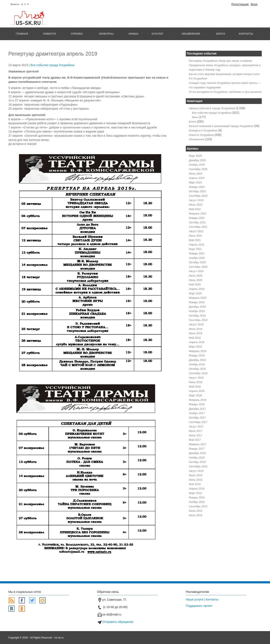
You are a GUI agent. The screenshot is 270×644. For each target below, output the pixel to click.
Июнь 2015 (196, 515)
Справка (77, 34)
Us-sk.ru (59, 638)
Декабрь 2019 (197, 307)
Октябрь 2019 (197, 316)
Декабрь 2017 (197, 409)
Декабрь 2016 (197, 453)
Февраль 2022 (198, 214)
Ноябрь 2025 (197, 165)
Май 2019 (195, 338)
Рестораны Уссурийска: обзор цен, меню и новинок (220, 61)
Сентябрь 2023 (198, 196)
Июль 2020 (196, 276)
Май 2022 (195, 209)
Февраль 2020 (198, 298)
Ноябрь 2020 (197, 258)
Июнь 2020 (196, 280)
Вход (254, 4)
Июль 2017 (196, 431)
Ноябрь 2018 (197, 364)
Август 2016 (196, 471)
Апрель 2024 (197, 178)
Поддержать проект (199, 606)
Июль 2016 (196, 475)
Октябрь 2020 (197, 262)
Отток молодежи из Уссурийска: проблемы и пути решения (225, 92)
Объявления (191, 34)
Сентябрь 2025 (198, 169)
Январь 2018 (197, 404)
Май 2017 (195, 440)
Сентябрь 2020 (198, 267)
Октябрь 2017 (197, 418)
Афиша (133, 34)
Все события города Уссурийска (52, 65)
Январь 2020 (197, 302)
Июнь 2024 (196, 174)
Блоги (221, 34)
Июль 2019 (196, 329)
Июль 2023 (196, 205)
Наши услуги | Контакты (202, 599)
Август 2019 (196, 325)
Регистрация (240, 4)
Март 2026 (195, 156)
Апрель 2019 (197, 342)
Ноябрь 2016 (197, 458)
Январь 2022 (197, 218)
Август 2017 (196, 427)
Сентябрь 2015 (198, 506)
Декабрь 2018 (197, 360)
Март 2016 (195, 493)
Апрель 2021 (197, 245)
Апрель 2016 (197, 489)
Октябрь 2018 (197, 369)
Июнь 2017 (196, 435)
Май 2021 (195, 240)
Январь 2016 (197, 498)
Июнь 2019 (196, 333)
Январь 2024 (197, 187)
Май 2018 (195, 387)
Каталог (158, 34)
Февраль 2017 (198, 444)
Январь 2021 (197, 254)
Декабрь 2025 (197, 160)
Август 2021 (196, 231)
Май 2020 (195, 285)
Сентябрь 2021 (198, 227)
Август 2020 (196, 271)
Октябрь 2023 (197, 191)
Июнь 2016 (196, 480)
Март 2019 (195, 347)
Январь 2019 (197, 356)
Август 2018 (196, 378)
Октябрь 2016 (197, 462)
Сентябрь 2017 (198, 422)
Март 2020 (195, 293)
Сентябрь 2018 (198, 373)
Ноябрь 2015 (197, 502)
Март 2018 (195, 396)
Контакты (246, 34)
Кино (195, 117)
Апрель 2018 (197, 391)
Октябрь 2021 (197, 222)
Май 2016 (195, 484)
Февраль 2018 (198, 400)
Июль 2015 (196, 511)
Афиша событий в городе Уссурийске (212, 108)
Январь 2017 (197, 449)
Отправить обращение (118, 622)
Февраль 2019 (198, 351)
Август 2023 (196, 200)
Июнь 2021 (196, 236)
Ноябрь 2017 (197, 413)
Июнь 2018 (196, 382)
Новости (49, 34)
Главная (22, 34)
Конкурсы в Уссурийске (203, 131)
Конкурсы (106, 34)
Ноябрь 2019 (197, 311)
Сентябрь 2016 (198, 467)
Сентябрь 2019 (198, 320)
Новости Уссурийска (201, 135)
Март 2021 (195, 249)
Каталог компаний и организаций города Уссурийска (221, 126)
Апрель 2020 (197, 289)
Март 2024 (195, 183)
